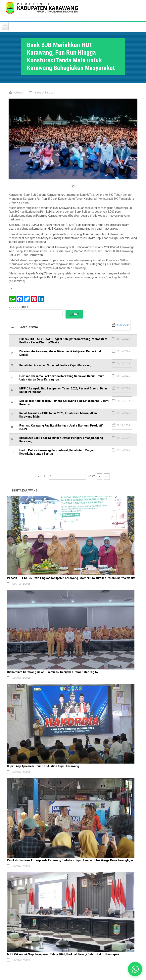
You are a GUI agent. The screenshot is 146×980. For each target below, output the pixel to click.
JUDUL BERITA (19, 307)
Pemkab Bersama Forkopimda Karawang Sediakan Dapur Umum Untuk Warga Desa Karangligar (70, 860)
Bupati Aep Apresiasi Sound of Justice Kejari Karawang (55, 365)
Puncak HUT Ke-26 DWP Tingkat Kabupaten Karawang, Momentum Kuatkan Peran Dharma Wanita (72, 578)
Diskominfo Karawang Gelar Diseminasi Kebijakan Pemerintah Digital (53, 672)
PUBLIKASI (122, 325)
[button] (135, 969)
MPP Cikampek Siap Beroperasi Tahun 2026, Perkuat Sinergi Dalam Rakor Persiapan (63, 954)
